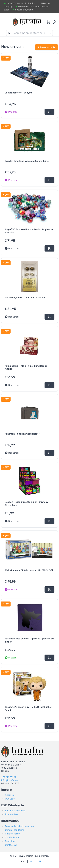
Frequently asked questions (19, 826)
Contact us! (11, 845)
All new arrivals (46, 47)
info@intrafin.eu (9, 780)
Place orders (12, 814)
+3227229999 (9, 777)
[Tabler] (27, 22)
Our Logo (10, 799)
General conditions (15, 830)
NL (32, 861)
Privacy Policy (12, 834)
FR (40, 861)
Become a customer (15, 811)
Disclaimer (10, 841)
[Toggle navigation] (4, 22)
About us (10, 795)
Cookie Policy (12, 837)
